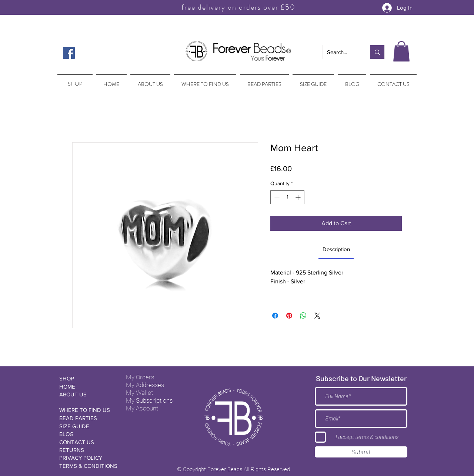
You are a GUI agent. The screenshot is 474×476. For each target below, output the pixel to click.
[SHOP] (86, 378)
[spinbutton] (287, 197)
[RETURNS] (86, 450)
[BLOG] (86, 434)
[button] (401, 51)
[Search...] (341, 52)
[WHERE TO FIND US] (86, 410)
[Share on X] (317, 316)
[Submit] (361, 452)
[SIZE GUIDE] (86, 426)
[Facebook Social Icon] (69, 53)
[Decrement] (276, 197)
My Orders (140, 377)
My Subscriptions (149, 400)
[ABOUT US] (86, 394)
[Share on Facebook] (275, 316)
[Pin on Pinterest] (289, 316)
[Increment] (299, 197)
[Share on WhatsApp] (303, 316)
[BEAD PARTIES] (86, 418)
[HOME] (86, 387)
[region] (74, 80)
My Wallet (139, 393)
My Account (142, 408)
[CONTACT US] (86, 442)
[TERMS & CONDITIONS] (88, 466)
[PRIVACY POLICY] (86, 458)
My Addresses (145, 385)
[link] (336, 249)
